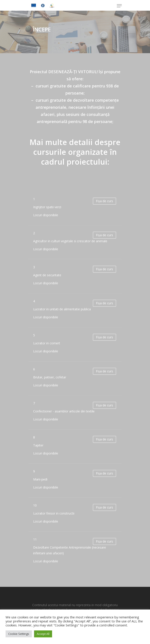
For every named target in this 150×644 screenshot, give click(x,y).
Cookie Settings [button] (19, 634)
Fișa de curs (104, 201)
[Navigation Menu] (119, 6)
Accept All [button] (43, 634)
